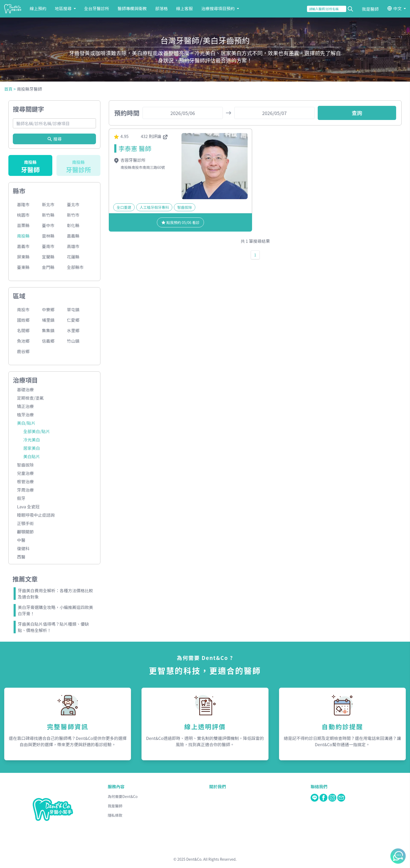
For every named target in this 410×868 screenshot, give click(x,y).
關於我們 (218, 786)
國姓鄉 (23, 320)
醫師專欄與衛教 (132, 8)
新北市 (48, 204)
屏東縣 (23, 257)
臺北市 (73, 204)
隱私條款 (115, 815)
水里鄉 (73, 330)
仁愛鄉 (73, 320)
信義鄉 (48, 341)
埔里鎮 (48, 320)
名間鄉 (23, 330)
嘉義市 (23, 246)
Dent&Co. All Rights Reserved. (211, 859)
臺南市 (48, 246)
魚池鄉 (23, 341)
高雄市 (73, 246)
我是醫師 (370, 9)
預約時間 (127, 113)
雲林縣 (48, 236)
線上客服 (185, 8)
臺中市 (48, 225)
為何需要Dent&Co (123, 796)
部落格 (162, 8)
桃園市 (23, 215)
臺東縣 (23, 267)
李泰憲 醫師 (135, 148)
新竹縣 (48, 215)
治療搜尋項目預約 (220, 8)
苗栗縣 (23, 225)
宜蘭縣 (48, 257)
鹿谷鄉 (23, 351)
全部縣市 (75, 267)
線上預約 (38, 8)
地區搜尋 (65, 8)
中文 (397, 8)
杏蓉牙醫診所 (129, 160)
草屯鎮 (73, 309)
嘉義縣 (73, 236)
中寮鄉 (48, 309)
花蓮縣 (73, 257)
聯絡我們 (319, 786)
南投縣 (23, 236)
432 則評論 (155, 136)
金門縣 (48, 267)
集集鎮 (48, 330)
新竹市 (73, 215)
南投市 (23, 309)
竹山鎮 (73, 341)
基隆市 (23, 204)
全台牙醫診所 (97, 8)
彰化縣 (73, 225)
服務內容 (116, 786)
